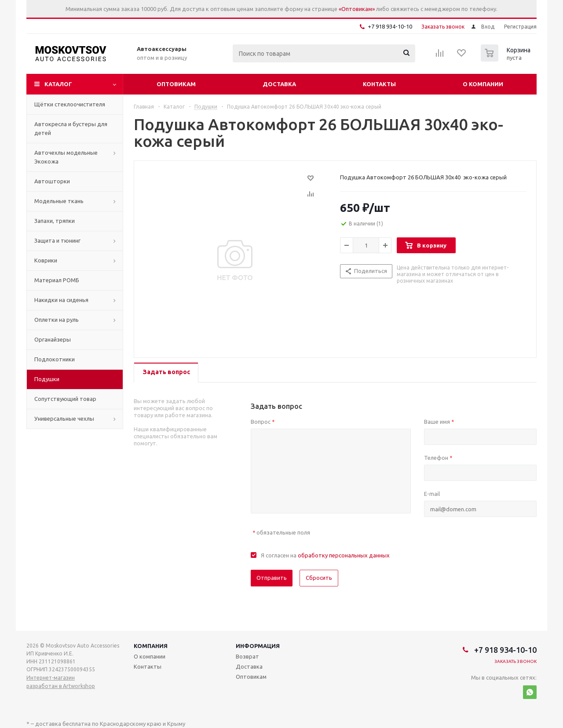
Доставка (279, 84)
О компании (483, 84)
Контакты (379, 84)
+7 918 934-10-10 (390, 26)
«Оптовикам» (357, 9)
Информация (258, 646)
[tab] (166, 373)
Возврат (247, 656)
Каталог (58, 84)
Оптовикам (176, 84)
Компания (151, 646)
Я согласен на (325, 555)
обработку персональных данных (344, 555)
